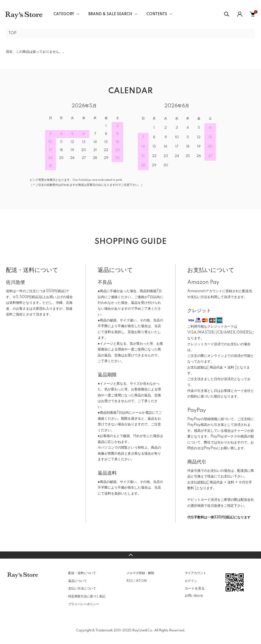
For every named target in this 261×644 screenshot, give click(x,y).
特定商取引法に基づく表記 (87, 596)
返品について (77, 581)
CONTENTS (157, 14)
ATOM (141, 581)
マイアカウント (196, 573)
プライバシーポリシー (84, 604)
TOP (12, 33)
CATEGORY (64, 14)
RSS (130, 581)
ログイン (191, 581)
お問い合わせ (194, 596)
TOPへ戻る (130, 555)
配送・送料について (82, 573)
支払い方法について (82, 589)
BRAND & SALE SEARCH (110, 14)
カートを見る (195, 588)
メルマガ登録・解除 (140, 573)
